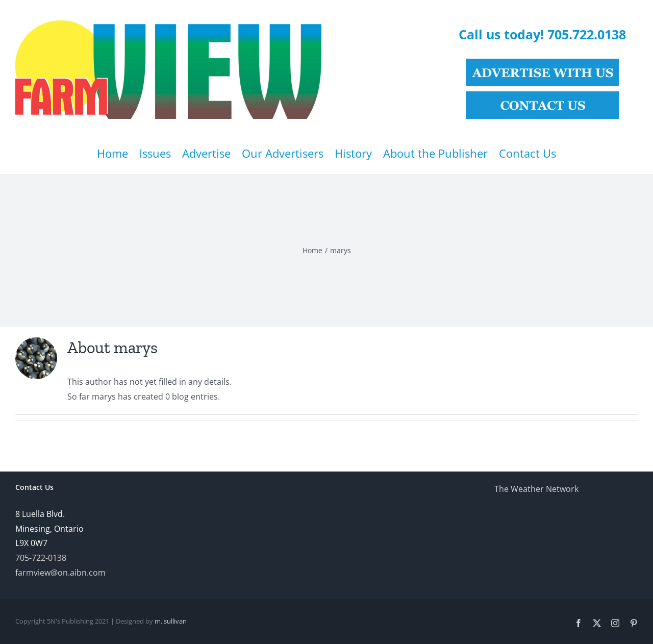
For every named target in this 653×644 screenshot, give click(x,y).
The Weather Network (536, 489)
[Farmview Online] (168, 24)
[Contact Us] (542, 95)
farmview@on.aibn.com (60, 573)
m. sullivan (171, 621)
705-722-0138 (41, 558)
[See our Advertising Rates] (542, 63)
